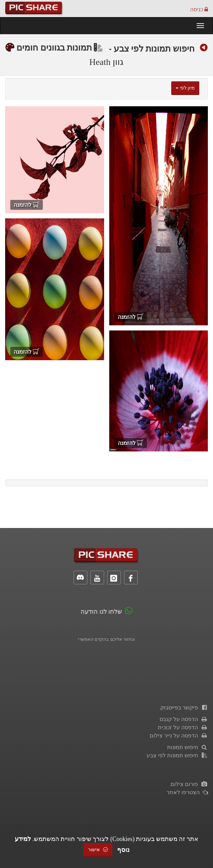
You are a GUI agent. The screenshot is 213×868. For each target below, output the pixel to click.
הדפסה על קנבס (184, 719)
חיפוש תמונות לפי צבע (152, 49)
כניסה (199, 9)
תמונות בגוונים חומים (59, 48)
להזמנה (131, 317)
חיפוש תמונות (187, 747)
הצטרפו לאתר (187, 792)
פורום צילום (189, 784)
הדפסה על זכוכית (183, 727)
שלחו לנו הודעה (101, 612)
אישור (98, 850)
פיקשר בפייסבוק (184, 708)
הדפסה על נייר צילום (179, 736)
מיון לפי (185, 88)
